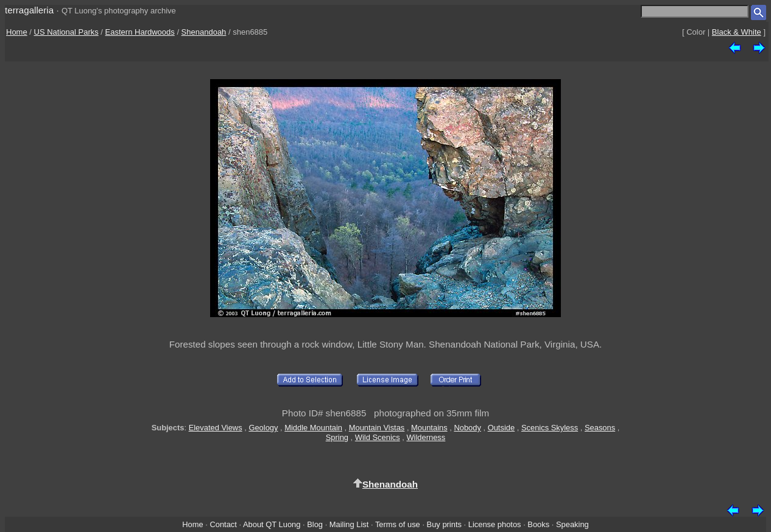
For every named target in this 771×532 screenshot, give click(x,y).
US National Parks (66, 32)
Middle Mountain (313, 428)
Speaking (572, 524)
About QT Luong (272, 524)
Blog (315, 524)
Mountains (429, 428)
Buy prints (444, 524)
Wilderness (426, 437)
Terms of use (398, 524)
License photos (495, 524)
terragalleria (29, 10)
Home (17, 32)
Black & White (737, 32)
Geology (263, 428)
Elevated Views (216, 428)
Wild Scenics (378, 437)
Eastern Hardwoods (140, 32)
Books (538, 524)
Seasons (600, 428)
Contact (223, 524)
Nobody (467, 428)
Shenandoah (204, 32)
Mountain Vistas (377, 428)
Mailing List (349, 524)
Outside (501, 428)
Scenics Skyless (550, 428)
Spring (337, 437)
